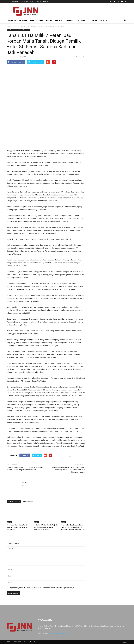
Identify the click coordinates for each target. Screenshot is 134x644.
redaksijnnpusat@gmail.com (59, 633)
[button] (125, 20)
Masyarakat (22, 30)
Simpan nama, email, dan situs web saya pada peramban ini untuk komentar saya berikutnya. (41, 588)
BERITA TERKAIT (14, 501)
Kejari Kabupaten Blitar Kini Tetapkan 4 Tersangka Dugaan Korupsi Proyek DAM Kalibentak (25, 468)
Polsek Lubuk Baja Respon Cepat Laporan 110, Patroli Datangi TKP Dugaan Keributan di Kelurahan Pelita (73, 527)
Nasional (23, 20)
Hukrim (15, 30)
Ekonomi (59, 20)
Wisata (104, 20)
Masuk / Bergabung (43, 2)
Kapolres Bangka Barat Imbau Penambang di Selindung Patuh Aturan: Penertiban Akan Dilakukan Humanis (69, 470)
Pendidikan (81, 20)
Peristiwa (93, 20)
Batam (36, 522)
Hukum (49, 20)
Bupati (9, 522)
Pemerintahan (37, 20)
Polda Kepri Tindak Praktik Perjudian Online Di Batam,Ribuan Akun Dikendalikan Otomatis (46, 527)
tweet (70, 456)
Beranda (12, 20)
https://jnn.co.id (26, 486)
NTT (28, 30)
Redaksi (125, 642)
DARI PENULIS (28, 501)
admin (14, 57)
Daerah (69, 20)
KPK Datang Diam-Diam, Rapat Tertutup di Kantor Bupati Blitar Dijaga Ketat (17, 527)
